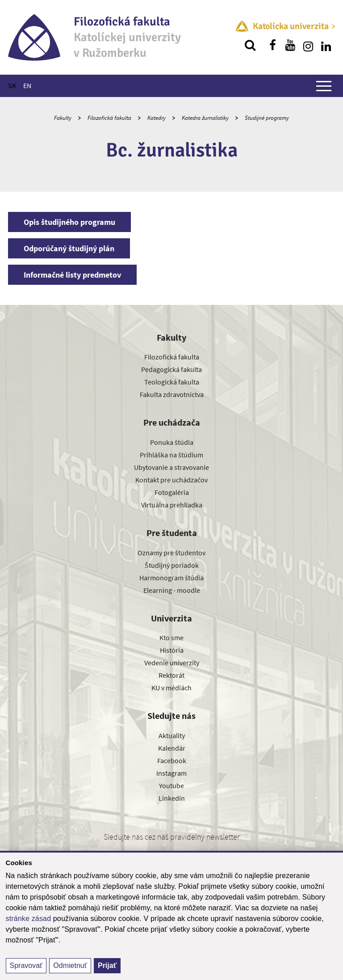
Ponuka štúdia (172, 442)
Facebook (172, 760)
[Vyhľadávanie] (250, 45)
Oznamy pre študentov (171, 553)
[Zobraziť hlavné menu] (324, 86)
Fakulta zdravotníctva (172, 394)
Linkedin (172, 798)
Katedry (157, 118)
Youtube (171, 786)
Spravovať (26, 965)
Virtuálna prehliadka (172, 505)
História (172, 650)
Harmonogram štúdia (171, 578)
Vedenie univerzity (172, 663)
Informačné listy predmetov (72, 275)
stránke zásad (29, 919)
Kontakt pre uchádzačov (171, 480)
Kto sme (171, 638)
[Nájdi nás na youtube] (290, 45)
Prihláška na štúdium (171, 455)
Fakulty (63, 118)
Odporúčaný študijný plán (69, 248)
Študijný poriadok (172, 565)
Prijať (107, 965)
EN (27, 85)
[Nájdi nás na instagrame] (308, 45)
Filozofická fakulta (109, 118)
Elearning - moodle (172, 590)
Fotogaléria (172, 492)
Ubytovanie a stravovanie (171, 467)
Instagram (171, 773)
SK (12, 85)
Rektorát (171, 675)
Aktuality (172, 735)
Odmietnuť (70, 965)
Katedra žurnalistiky (205, 118)
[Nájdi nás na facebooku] (272, 45)
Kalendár (172, 748)
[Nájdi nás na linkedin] (326, 45)
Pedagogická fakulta (171, 369)
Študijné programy (267, 118)
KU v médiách (171, 688)
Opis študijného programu (69, 222)
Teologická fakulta (172, 382)
